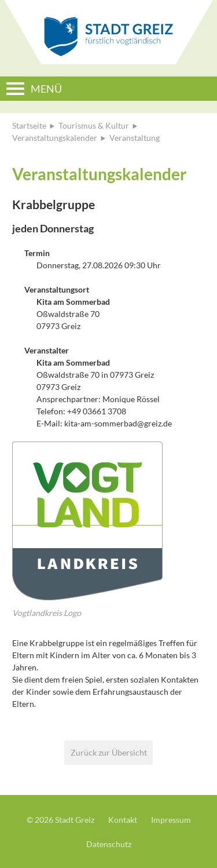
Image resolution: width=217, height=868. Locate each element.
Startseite (29, 125)
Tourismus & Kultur (94, 125)
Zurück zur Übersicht (109, 752)
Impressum (171, 820)
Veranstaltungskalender (55, 138)
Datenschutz (109, 844)
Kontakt (123, 820)
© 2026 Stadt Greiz (60, 820)
